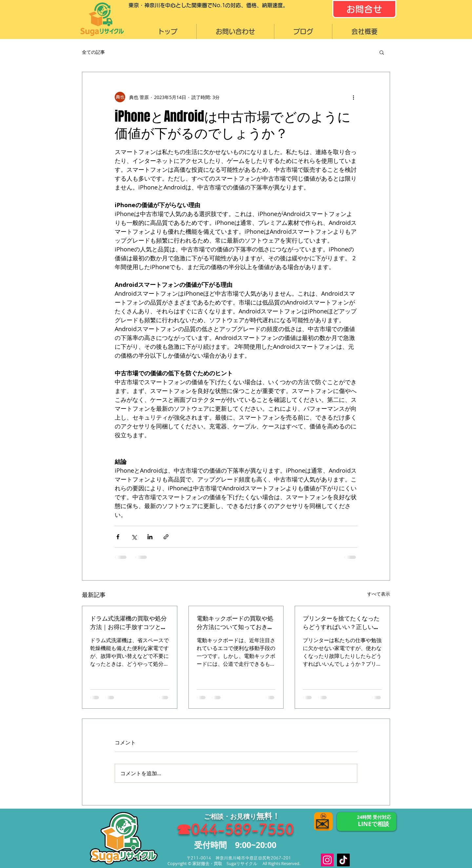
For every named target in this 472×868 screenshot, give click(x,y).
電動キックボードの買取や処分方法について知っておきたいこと (235, 622)
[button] (382, 52)
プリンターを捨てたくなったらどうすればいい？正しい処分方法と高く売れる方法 (341, 622)
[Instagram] (327, 860)
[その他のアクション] (353, 97)
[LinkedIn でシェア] (150, 537)
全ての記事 (93, 52)
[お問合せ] (364, 9)
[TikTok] (343, 860)
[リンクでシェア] (166, 537)
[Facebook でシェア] (118, 537)
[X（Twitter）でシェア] (134, 537)
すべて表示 (379, 594)
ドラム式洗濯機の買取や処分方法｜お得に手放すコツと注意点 (128, 622)
